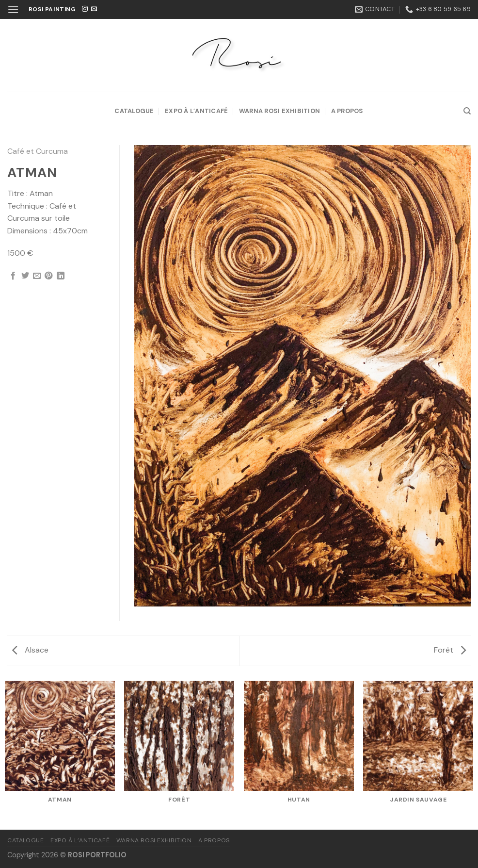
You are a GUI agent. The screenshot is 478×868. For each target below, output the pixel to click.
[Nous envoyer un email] (94, 9)
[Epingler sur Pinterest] (48, 276)
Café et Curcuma (38, 151)
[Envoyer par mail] (37, 276)
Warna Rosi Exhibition (279, 111)
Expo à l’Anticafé (196, 111)
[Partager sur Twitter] (25, 276)
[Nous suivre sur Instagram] (85, 9)
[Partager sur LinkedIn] (61, 276)
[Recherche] (467, 111)
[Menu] (13, 9)
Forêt (450, 650)
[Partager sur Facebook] (13, 276)
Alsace (30, 650)
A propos (347, 111)
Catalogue (134, 111)
